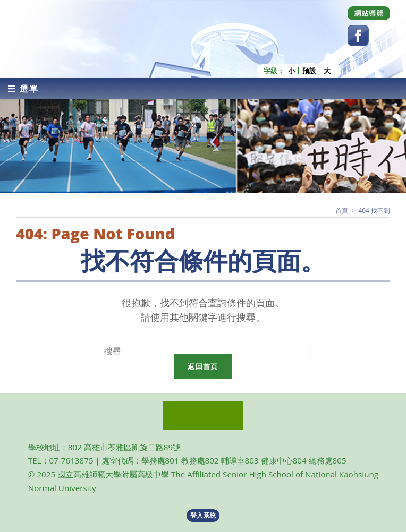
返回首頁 (203, 366)
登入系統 (203, 515)
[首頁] (342, 211)
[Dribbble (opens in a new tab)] (369, 13)
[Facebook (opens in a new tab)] (358, 36)
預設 (309, 71)
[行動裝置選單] (23, 89)
